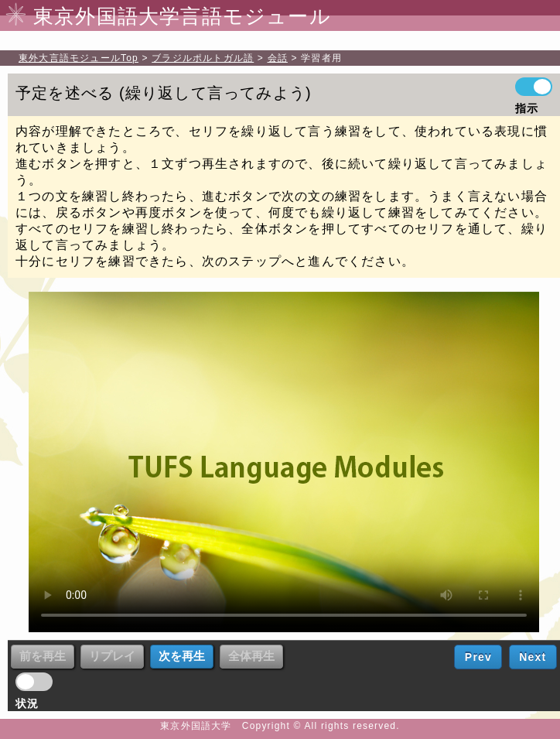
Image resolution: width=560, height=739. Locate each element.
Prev (478, 657)
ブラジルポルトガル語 (203, 58)
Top (79, 58)
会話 (278, 58)
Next (533, 657)
